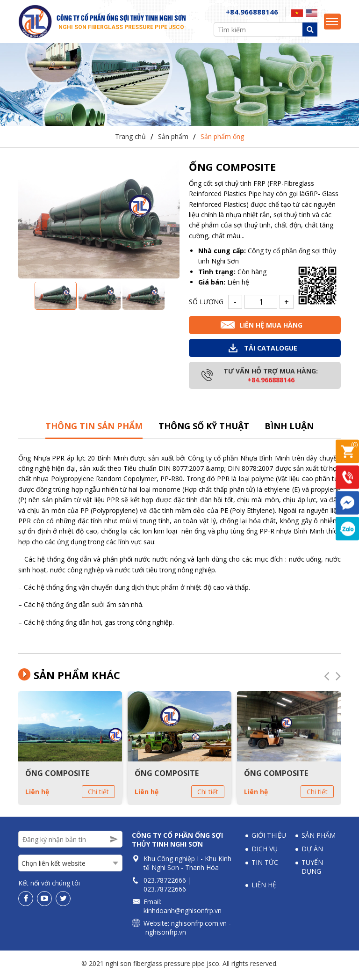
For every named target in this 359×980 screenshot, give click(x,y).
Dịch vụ (265, 852)
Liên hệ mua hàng (271, 329)
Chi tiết (98, 795)
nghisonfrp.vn (166, 936)
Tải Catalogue (271, 352)
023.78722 (159, 884)
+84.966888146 (252, 14)
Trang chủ (130, 141)
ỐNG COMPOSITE (57, 777)
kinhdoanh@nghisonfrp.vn (183, 914)
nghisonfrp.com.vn (199, 927)
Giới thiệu (269, 839)
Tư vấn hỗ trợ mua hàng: (271, 379)
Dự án (312, 852)
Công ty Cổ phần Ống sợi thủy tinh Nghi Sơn (177, 843)
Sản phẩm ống (222, 141)
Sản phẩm (173, 141)
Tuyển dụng (312, 870)
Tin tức (265, 866)
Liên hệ (37, 795)
